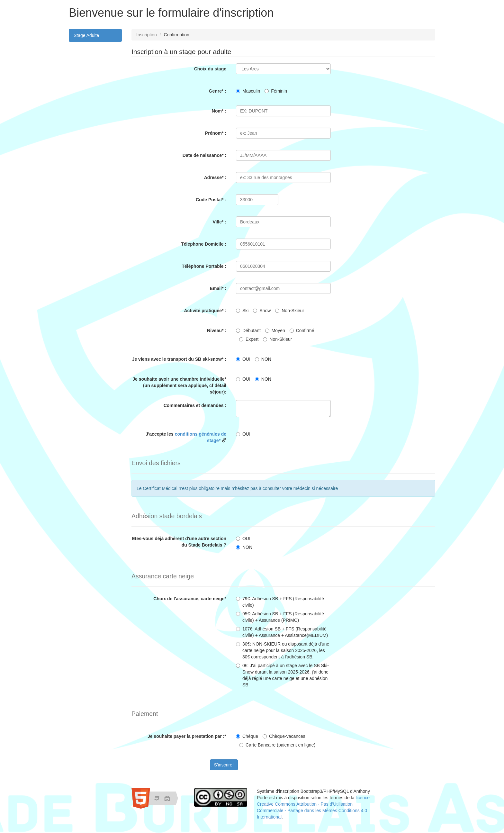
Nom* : (219, 111)
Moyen (275, 330)
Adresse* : (215, 177)
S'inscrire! (224, 765)
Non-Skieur (290, 311)
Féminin (276, 91)
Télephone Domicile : (204, 244)
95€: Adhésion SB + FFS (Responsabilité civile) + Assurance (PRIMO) (280, 617)
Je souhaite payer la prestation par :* (187, 736)
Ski (242, 311)
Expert (249, 339)
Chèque (247, 736)
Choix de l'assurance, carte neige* (190, 599)
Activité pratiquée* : (205, 311)
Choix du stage (210, 69)
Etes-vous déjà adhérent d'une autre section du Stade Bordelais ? (179, 542)
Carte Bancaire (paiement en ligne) (277, 745)
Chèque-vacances (284, 736)
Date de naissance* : (204, 155)
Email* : (218, 288)
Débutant (248, 330)
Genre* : (218, 91)
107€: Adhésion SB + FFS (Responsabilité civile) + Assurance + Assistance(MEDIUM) (282, 632)
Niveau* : (217, 330)
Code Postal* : (211, 200)
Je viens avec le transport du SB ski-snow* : (179, 359)
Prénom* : (216, 133)
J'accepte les (186, 437)
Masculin (248, 91)
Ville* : (219, 222)
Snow (262, 311)
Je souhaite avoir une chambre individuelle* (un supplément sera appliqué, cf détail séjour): (179, 385)
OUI (243, 359)
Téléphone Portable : (204, 266)
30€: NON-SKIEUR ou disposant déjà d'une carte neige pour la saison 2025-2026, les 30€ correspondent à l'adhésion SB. (283, 650)
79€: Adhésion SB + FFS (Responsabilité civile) (280, 602)
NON (263, 359)
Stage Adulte (86, 35)
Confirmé (302, 330)
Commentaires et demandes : (195, 405)
